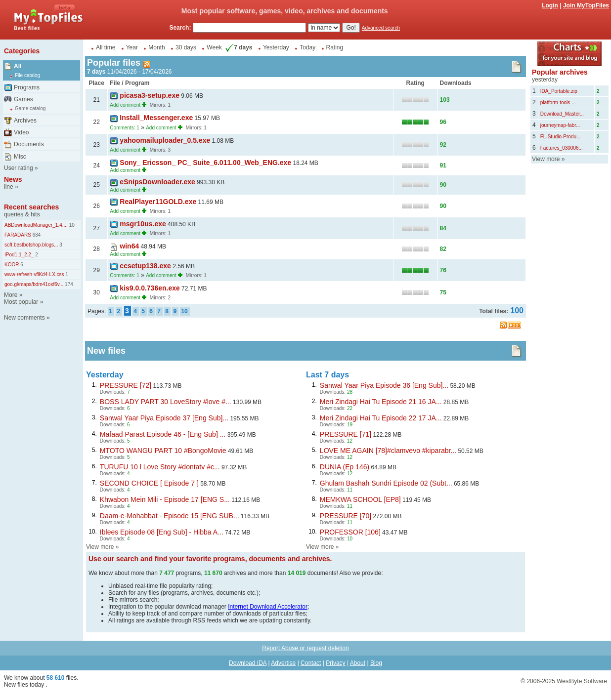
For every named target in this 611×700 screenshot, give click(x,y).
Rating (335, 47)
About (358, 663)
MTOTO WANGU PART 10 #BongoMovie (163, 451)
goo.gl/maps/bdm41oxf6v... (34, 284)
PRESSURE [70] (346, 516)
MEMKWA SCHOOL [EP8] (360, 499)
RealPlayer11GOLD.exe (158, 202)
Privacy (335, 663)
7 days (238, 47)
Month (156, 47)
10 (71, 225)
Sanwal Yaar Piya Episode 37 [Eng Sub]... (164, 418)
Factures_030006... (562, 148)
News (13, 179)
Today (307, 47)
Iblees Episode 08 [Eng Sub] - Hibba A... (162, 532)
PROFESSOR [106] (350, 532)
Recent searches (31, 207)
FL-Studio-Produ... (561, 137)
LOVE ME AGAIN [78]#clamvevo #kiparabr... (388, 451)
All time (106, 47)
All (18, 66)
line (9, 187)
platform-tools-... (558, 103)
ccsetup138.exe (145, 266)
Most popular (21, 302)
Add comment (125, 105)
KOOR (12, 265)
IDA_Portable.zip (559, 91)
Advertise (283, 663)
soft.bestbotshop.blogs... (31, 245)
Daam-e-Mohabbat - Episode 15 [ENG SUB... (170, 516)
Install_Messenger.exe (156, 118)
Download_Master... (562, 114)
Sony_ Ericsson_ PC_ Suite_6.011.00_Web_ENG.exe (205, 163)
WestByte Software (582, 681)
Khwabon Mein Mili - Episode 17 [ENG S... (165, 499)
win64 (129, 246)
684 (36, 235)
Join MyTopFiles (586, 5)
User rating (19, 168)
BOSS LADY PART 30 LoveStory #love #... (166, 402)
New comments (24, 318)
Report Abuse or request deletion (305, 648)
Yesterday (276, 47)
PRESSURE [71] (346, 434)
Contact (311, 663)
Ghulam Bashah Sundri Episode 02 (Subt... (386, 483)
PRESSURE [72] (126, 385)
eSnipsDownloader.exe (157, 182)
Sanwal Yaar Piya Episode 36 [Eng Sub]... (384, 385)
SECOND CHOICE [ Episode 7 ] (149, 483)
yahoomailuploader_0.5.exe (165, 140)
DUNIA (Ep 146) (345, 467)
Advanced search (381, 28)
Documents (29, 144)
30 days (186, 47)
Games (23, 99)
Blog (376, 663)
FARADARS (18, 235)
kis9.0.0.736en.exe (150, 288)
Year (132, 47)
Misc (20, 157)
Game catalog (30, 108)
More (11, 295)
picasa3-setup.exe (150, 95)
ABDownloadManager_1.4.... (36, 225)
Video (21, 132)
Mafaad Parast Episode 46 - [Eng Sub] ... (163, 434)
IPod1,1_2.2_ (19, 255)
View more (100, 547)
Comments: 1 (124, 128)
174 (68, 284)
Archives (25, 121)
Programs (27, 87)
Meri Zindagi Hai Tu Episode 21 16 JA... (381, 402)
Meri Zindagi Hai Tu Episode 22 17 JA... (381, 418)
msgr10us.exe (143, 224)
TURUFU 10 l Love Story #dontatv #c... (160, 467)
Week (214, 47)
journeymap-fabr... (560, 125)
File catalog (27, 75)
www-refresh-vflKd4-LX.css (34, 274)
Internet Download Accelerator (268, 607)
